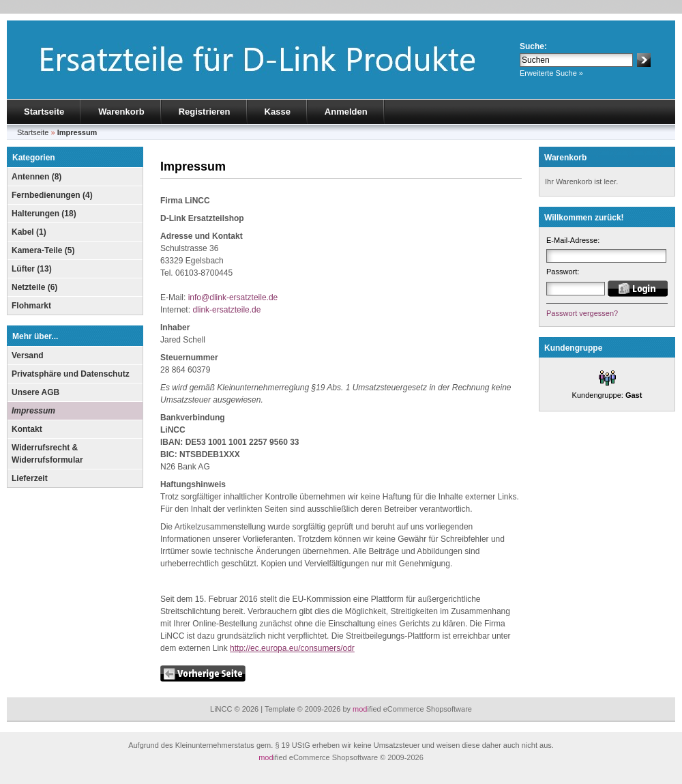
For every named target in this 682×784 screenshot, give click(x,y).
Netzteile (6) (34, 287)
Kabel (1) (29, 232)
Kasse (278, 112)
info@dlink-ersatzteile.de (233, 297)
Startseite (44, 112)
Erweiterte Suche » (551, 73)
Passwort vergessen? (582, 313)
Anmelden (346, 112)
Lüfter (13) (32, 269)
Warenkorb (121, 112)
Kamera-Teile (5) (43, 250)
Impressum (33, 411)
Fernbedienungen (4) (52, 195)
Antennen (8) (36, 177)
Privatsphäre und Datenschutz (71, 374)
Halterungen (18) (44, 214)
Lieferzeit (30, 478)
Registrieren (205, 112)
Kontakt (27, 429)
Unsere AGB (35, 392)
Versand (28, 355)
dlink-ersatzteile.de (226, 310)
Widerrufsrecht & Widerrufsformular (47, 454)
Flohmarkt (31, 306)
